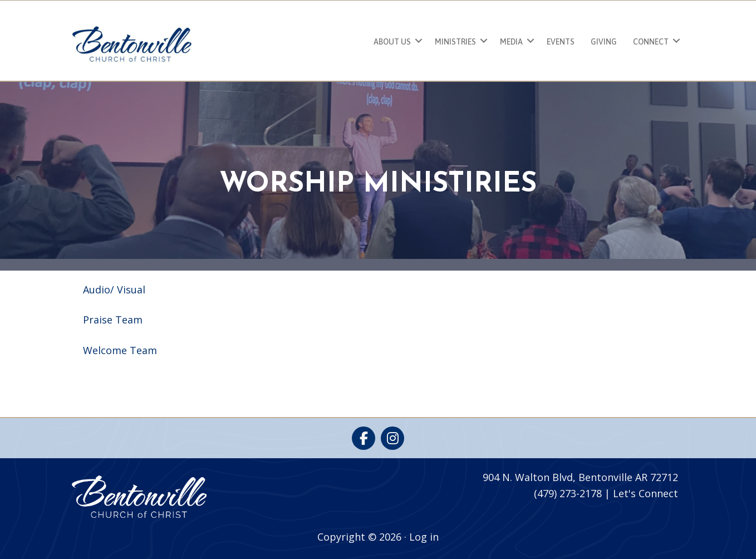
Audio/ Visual (114, 290)
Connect (651, 42)
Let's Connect (645, 493)
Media (511, 42)
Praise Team (113, 320)
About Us (392, 42)
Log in (424, 537)
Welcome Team (120, 350)
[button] (419, 40)
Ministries (455, 42)
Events (561, 42)
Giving (604, 42)
